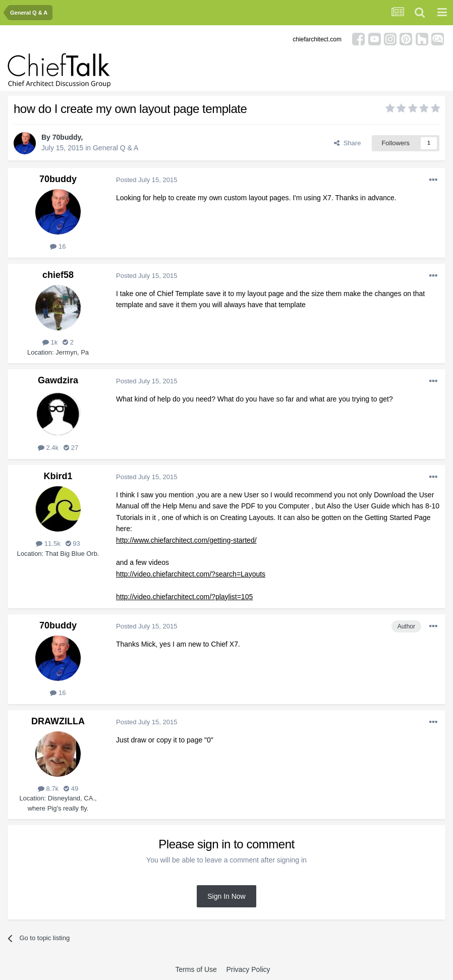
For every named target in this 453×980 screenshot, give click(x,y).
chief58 (58, 275)
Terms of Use (196, 969)
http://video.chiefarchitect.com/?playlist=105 (184, 597)
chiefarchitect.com (317, 39)
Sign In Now (226, 896)
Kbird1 (58, 476)
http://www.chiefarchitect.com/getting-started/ (186, 540)
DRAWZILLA (58, 721)
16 (58, 246)
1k (50, 342)
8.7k (48, 789)
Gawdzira (58, 380)
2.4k (48, 448)
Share (347, 143)
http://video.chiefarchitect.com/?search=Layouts (191, 574)
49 (71, 789)
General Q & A (116, 148)
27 (71, 448)
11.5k (48, 543)
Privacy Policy (248, 969)
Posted (147, 180)
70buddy (67, 137)
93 (73, 543)
